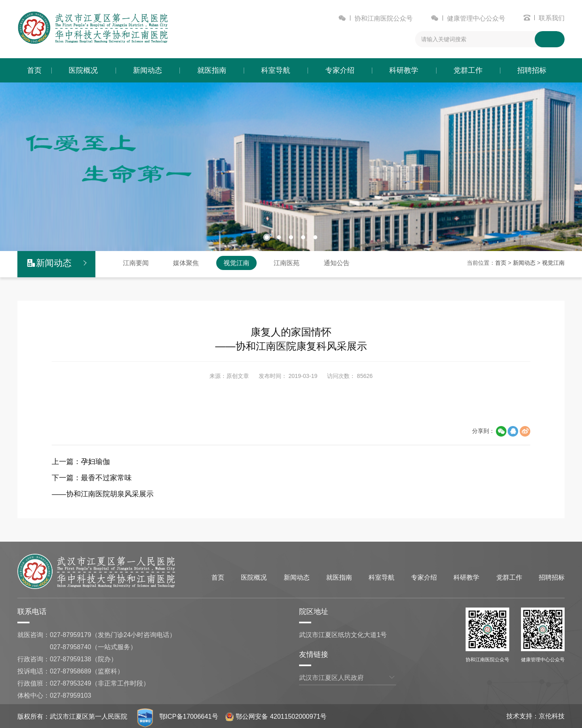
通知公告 (337, 262)
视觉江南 (236, 262)
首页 (34, 70)
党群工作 (468, 70)
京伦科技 (552, 715)
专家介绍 (340, 70)
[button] (267, 236)
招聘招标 (532, 70)
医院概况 (83, 70)
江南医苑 (287, 262)
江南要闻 (136, 262)
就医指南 (212, 70)
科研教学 (404, 70)
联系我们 (552, 18)
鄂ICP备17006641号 (189, 716)
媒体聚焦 (186, 262)
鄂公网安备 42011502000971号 (277, 716)
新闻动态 (148, 70)
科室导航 (276, 70)
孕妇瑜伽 (95, 461)
